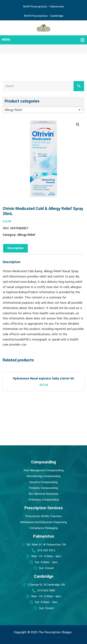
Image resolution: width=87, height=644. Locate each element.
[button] (78, 125)
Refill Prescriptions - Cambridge (44, 16)
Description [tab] (15, 248)
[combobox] (43, 110)
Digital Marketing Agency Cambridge (43, 638)
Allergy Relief (26, 235)
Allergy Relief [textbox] (42, 110)
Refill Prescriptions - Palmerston (43, 7)
